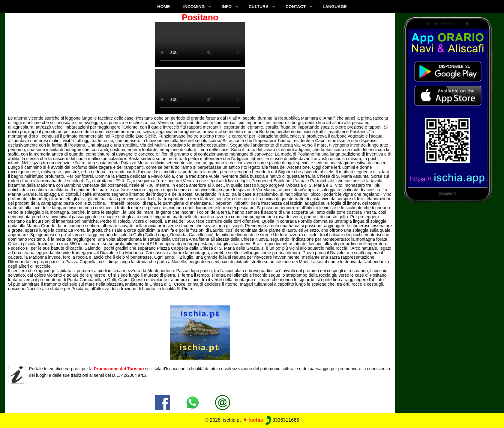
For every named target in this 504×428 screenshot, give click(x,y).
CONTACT (296, 7)
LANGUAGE (335, 7)
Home (163, 7)
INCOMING (194, 7)
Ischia (256, 420)
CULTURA (259, 7)
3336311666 (282, 420)
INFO (227, 7)
